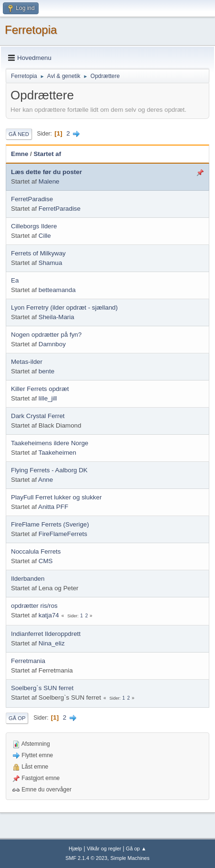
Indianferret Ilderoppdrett (46, 634)
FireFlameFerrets (63, 534)
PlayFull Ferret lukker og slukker (56, 497)
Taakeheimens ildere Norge (50, 443)
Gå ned (19, 134)
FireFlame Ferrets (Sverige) (50, 524)
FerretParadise (32, 199)
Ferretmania (28, 661)
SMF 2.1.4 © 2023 (86, 858)
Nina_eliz (52, 643)
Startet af (47, 154)
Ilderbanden (28, 579)
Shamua (51, 263)
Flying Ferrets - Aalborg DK (49, 470)
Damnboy (52, 344)
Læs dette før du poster (46, 172)
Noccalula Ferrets (36, 551)
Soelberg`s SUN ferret (42, 688)
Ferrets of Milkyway (38, 253)
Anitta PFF (53, 507)
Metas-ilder (27, 362)
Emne (20, 154)
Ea (15, 280)
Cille (45, 236)
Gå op (17, 718)
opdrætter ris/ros (34, 606)
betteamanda (57, 290)
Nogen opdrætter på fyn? (46, 335)
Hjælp (75, 848)
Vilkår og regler (104, 848)
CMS (46, 561)
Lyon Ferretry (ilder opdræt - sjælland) (64, 307)
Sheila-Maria (56, 317)
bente (46, 371)
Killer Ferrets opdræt (40, 389)
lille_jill (48, 398)
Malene (49, 181)
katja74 (49, 615)
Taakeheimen (57, 453)
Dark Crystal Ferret (38, 416)
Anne (46, 480)
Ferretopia (31, 30)
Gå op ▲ (136, 848)
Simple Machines (130, 858)
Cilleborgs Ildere (34, 226)
